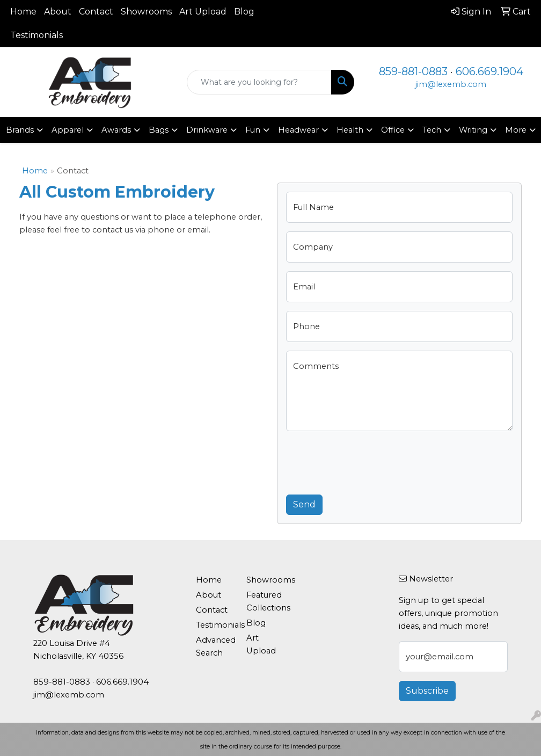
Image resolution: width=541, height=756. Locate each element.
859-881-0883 (413, 71)
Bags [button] (159, 130)
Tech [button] (432, 130)
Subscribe (427, 691)
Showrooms (146, 12)
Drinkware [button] (207, 130)
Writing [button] (473, 130)
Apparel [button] (68, 130)
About (58, 12)
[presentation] (368, 461)
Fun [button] (253, 130)
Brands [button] (20, 130)
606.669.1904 (489, 71)
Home (23, 12)
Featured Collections (265, 601)
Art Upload (203, 12)
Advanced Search (215, 646)
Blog (244, 12)
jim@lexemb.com (451, 84)
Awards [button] (116, 130)
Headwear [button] (298, 130)
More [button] (516, 130)
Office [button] (393, 130)
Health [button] (350, 130)
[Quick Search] (259, 82)
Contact (96, 12)
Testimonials (36, 35)
